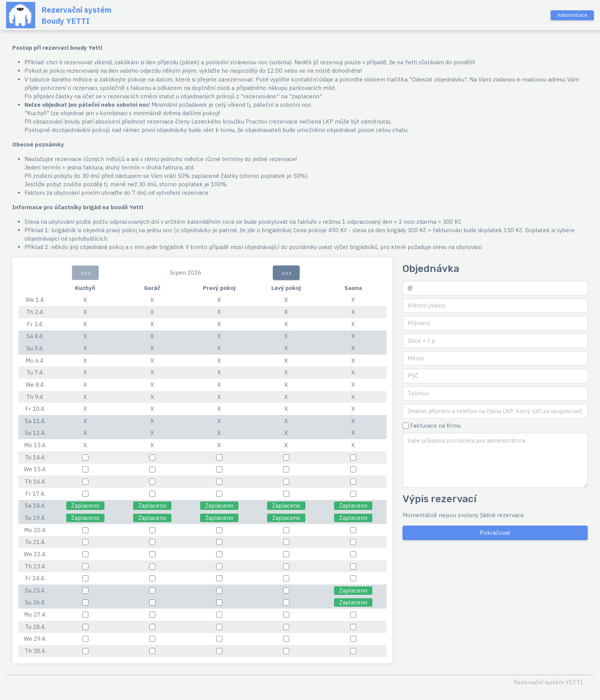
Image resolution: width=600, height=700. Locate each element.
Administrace (572, 15)
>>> (287, 273)
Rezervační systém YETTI (548, 682)
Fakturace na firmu (435, 426)
